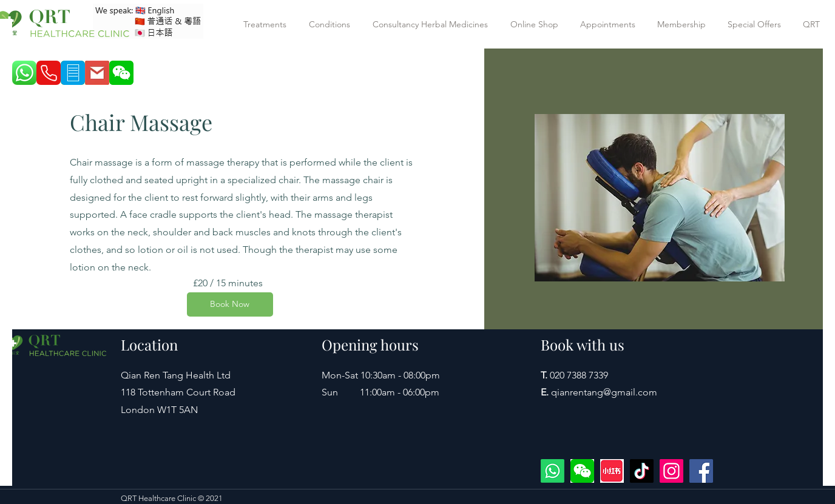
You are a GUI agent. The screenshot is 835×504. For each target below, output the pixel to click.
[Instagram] (671, 471)
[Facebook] (701, 471)
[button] (267, 24)
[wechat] (582, 471)
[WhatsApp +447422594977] (553, 471)
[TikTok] (642, 471)
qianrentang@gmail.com (604, 392)
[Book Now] (230, 304)
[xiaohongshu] (612, 471)
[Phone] (49, 73)
